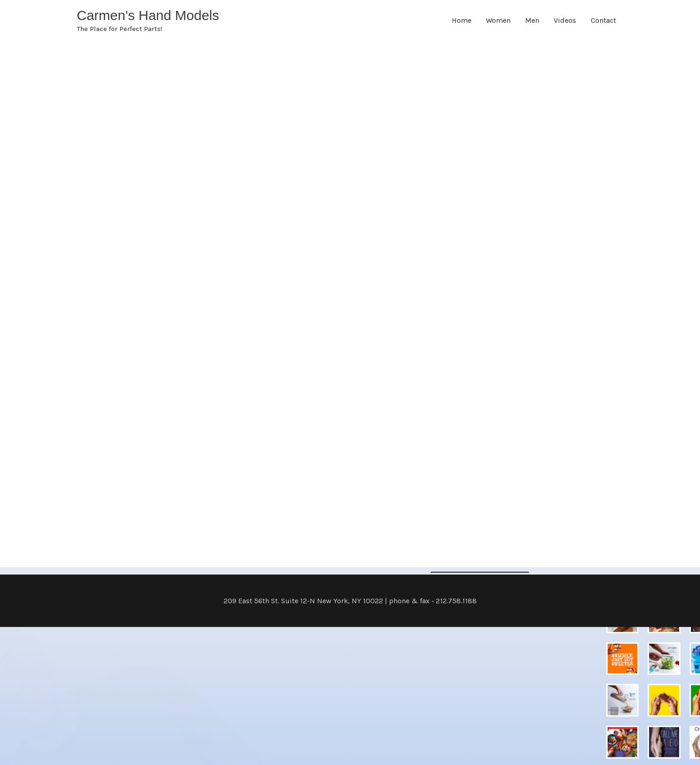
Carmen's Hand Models (148, 15)
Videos (565, 20)
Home (462, 20)
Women (498, 20)
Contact (603, 20)
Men (532, 20)
